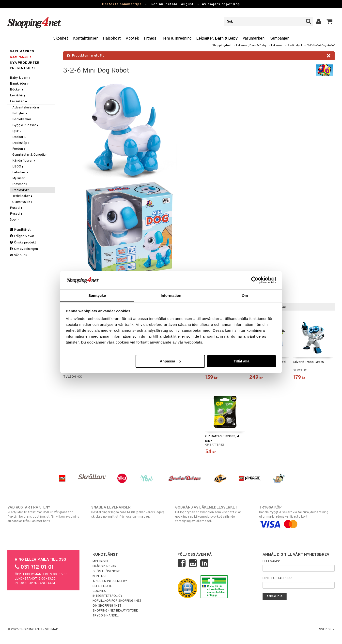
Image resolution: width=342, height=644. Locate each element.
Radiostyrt (295, 45)
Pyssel (17, 214)
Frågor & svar (22, 236)
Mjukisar (18, 178)
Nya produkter (25, 63)
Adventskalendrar (26, 108)
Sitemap (51, 629)
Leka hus (21, 172)
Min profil (101, 562)
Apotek (132, 39)
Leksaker (277, 45)
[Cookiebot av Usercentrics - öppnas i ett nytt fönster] (255, 280)
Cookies (99, 591)
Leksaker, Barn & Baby (217, 39)
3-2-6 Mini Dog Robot (321, 45)
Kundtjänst (20, 230)
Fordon (19, 149)
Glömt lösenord (107, 571)
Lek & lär (18, 96)
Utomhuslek (23, 202)
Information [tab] (171, 295)
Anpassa (170, 361)
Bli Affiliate (102, 586)
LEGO (18, 167)
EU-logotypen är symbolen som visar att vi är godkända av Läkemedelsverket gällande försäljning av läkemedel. (213, 514)
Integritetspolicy (108, 596)
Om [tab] (245, 295)
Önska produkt (23, 243)
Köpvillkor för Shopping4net (117, 601)
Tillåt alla (241, 361)
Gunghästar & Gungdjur (30, 155)
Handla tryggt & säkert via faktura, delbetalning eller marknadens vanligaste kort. (297, 516)
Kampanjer (279, 39)
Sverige (327, 629)
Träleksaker (23, 196)
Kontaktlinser (85, 39)
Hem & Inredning (176, 39)
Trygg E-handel (106, 616)
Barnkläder (20, 84)
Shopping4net (222, 45)
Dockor (19, 137)
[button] (330, 22)
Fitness (150, 39)
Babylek (20, 113)
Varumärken (254, 39)
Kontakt (100, 576)
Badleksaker (22, 119)
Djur (17, 131)
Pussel (17, 208)
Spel (15, 220)
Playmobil (20, 184)
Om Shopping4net (107, 606)
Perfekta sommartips (122, 4)
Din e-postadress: (277, 578)
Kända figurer (24, 161)
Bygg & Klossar (26, 125)
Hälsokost (112, 39)
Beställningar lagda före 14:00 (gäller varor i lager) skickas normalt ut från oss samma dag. (129, 512)
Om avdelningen (24, 249)
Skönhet (61, 39)
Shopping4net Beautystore (115, 611)
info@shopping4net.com (35, 583)
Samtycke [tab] (97, 295)
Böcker (17, 90)
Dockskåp (21, 143)
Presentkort (23, 68)
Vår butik (19, 255)
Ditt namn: (271, 561)
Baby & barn (21, 78)
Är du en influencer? (110, 581)
